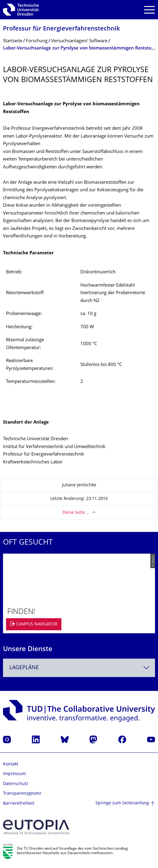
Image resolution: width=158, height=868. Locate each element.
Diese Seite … (76, 513)
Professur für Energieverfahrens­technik (61, 29)
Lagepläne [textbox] (24, 668)
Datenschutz (16, 784)
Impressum (14, 774)
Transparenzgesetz (22, 794)
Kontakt (11, 764)
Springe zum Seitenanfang (122, 803)
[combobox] (79, 668)
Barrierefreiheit (19, 804)
